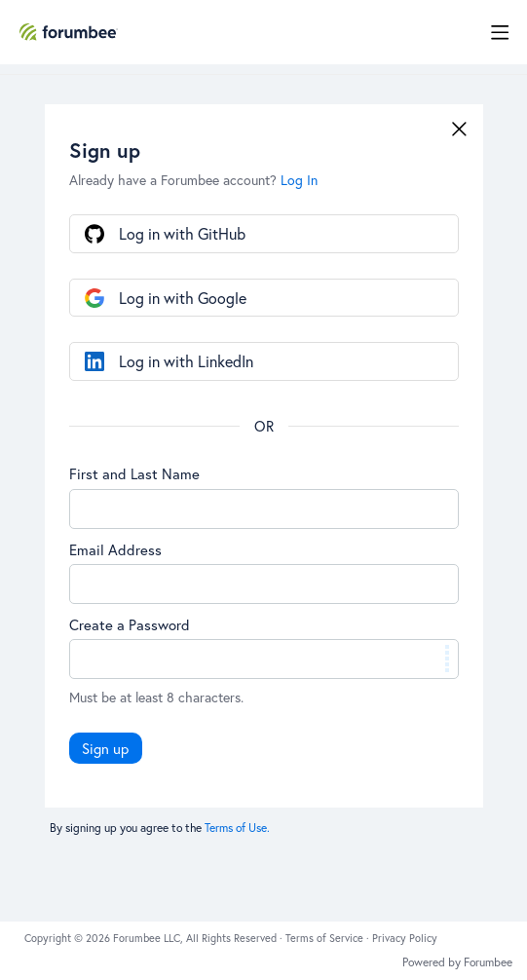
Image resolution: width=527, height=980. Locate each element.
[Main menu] (500, 32)
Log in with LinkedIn (186, 361)
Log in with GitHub (182, 233)
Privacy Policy (405, 938)
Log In (299, 180)
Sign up (105, 748)
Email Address (115, 549)
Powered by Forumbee (457, 962)
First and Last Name (134, 473)
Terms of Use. (237, 828)
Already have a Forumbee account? (193, 180)
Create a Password (130, 624)
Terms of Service (326, 938)
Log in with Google (183, 298)
